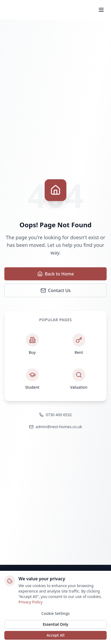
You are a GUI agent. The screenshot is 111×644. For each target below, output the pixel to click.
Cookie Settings (55, 613)
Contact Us (56, 290)
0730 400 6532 (55, 415)
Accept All (55, 635)
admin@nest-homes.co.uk (56, 427)
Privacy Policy (30, 602)
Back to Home (56, 274)
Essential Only (55, 624)
